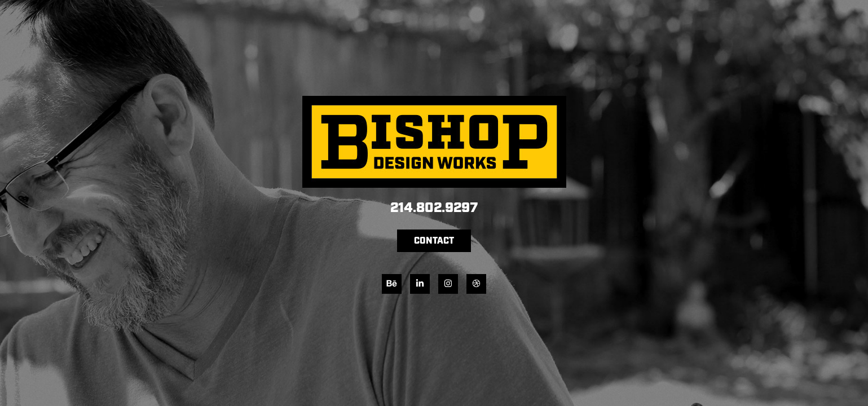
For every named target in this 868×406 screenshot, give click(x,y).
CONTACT (434, 241)
